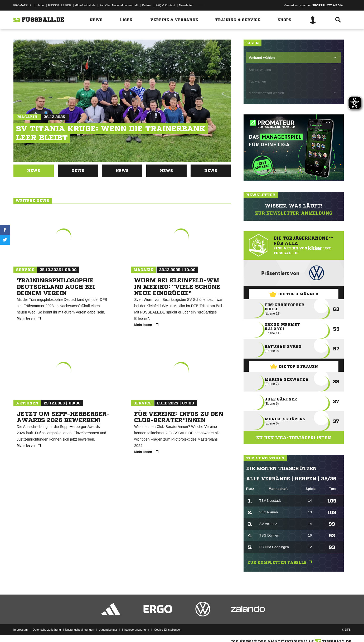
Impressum (21, 630)
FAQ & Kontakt (165, 5)
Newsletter (186, 5)
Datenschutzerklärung (47, 630)
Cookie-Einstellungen (168, 630)
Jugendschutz (108, 630)
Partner (147, 5)
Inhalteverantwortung (136, 630)
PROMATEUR (23, 5)
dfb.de (40, 5)
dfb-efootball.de (85, 5)
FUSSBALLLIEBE (59, 5)
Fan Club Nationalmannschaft (119, 5)
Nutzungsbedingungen (80, 630)
